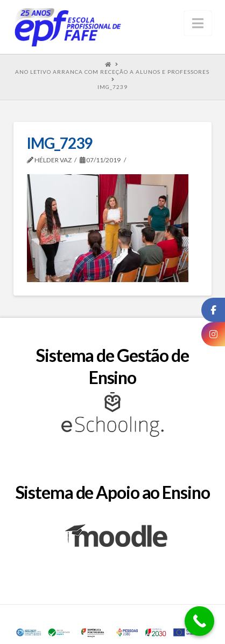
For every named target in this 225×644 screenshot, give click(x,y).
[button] (198, 23)
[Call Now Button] (199, 621)
